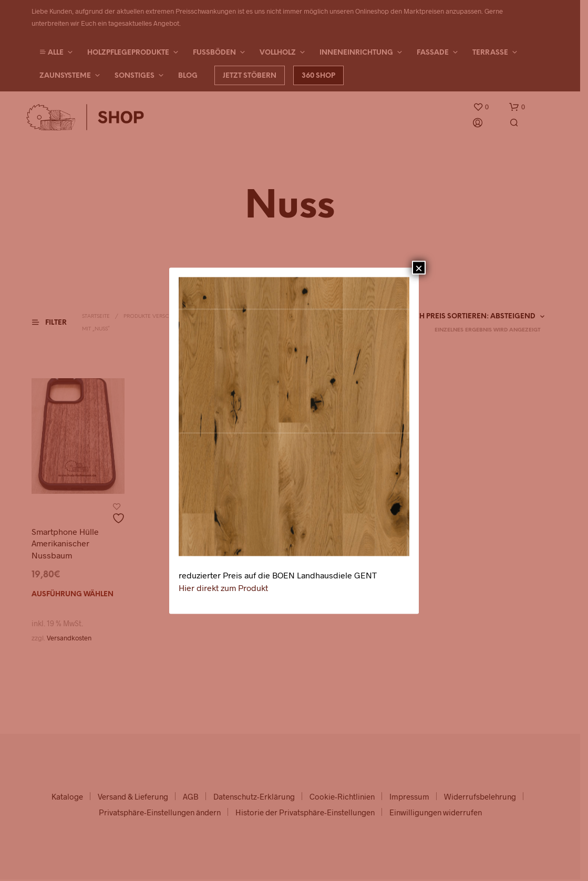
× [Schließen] (419, 267)
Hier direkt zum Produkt (223, 587)
